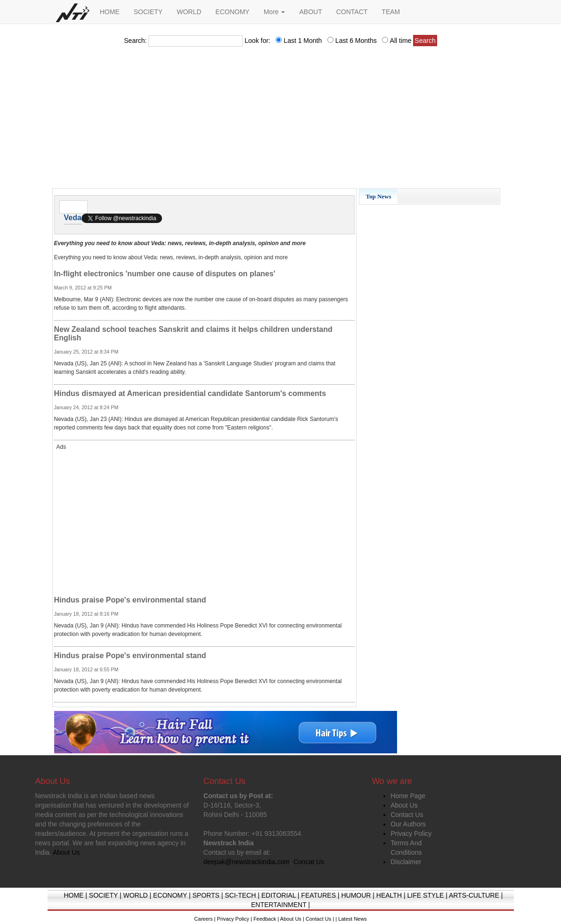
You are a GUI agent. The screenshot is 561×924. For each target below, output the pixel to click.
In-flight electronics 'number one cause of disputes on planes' (165, 274)
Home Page (408, 796)
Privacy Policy (411, 833)
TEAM (391, 12)
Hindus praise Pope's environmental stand (130, 600)
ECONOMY (232, 12)
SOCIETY (148, 12)
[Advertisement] (281, 120)
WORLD (189, 12)
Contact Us (407, 815)
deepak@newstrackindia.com (247, 862)
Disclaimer (406, 862)
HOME (110, 12)
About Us (404, 805)
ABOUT (310, 12)
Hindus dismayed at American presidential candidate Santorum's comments (190, 393)
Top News (378, 196)
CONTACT (352, 12)
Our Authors (408, 824)
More (275, 12)
